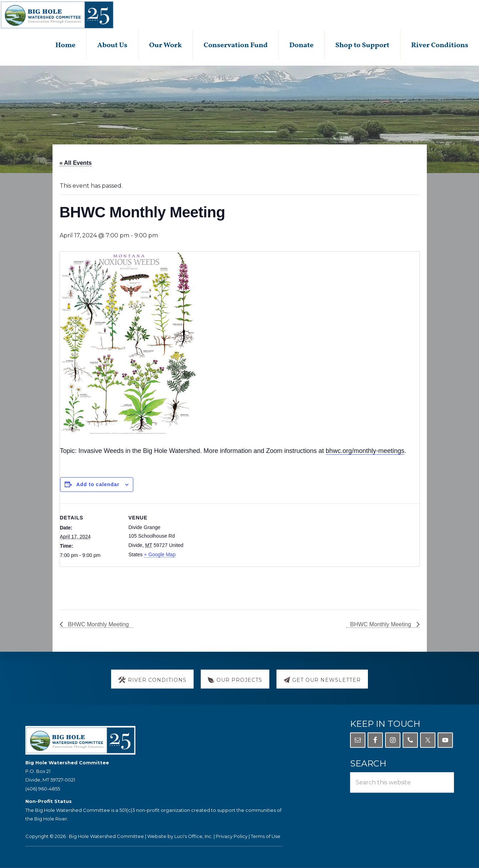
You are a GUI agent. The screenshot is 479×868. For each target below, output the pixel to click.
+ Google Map (160, 554)
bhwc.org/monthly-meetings (365, 451)
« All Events (76, 163)
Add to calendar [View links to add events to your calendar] (98, 484)
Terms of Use (266, 836)
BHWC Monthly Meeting (98, 624)
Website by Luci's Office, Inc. (180, 836)
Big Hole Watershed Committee (106, 836)
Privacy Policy (232, 836)
